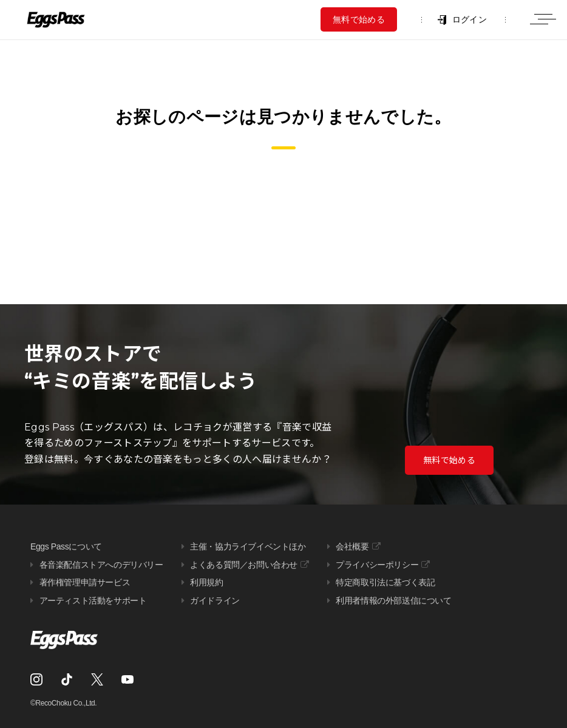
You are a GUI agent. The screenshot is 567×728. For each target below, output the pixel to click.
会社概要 (352, 546)
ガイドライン (215, 600)
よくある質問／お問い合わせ (244, 565)
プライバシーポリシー (377, 565)
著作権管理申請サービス (85, 582)
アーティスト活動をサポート (93, 600)
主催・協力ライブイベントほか (248, 546)
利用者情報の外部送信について (393, 600)
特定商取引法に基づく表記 (385, 582)
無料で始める (359, 19)
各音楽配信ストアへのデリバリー (101, 565)
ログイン (470, 19)
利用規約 (206, 582)
